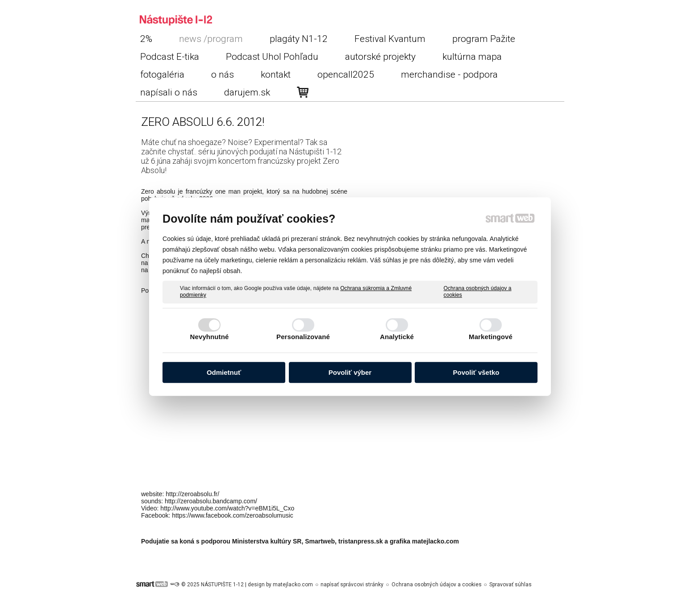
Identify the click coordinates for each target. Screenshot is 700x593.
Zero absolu (158, 191)
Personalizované (303, 337)
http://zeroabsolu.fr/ (192, 494)
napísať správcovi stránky (352, 585)
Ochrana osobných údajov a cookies (478, 292)
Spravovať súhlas (510, 585)
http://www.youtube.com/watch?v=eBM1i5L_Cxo (227, 508)
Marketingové (491, 337)
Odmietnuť (224, 372)
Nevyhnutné (210, 337)
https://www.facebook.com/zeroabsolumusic (233, 515)
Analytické (397, 337)
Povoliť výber (350, 372)
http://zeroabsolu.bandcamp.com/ (211, 501)
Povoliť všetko (476, 372)
